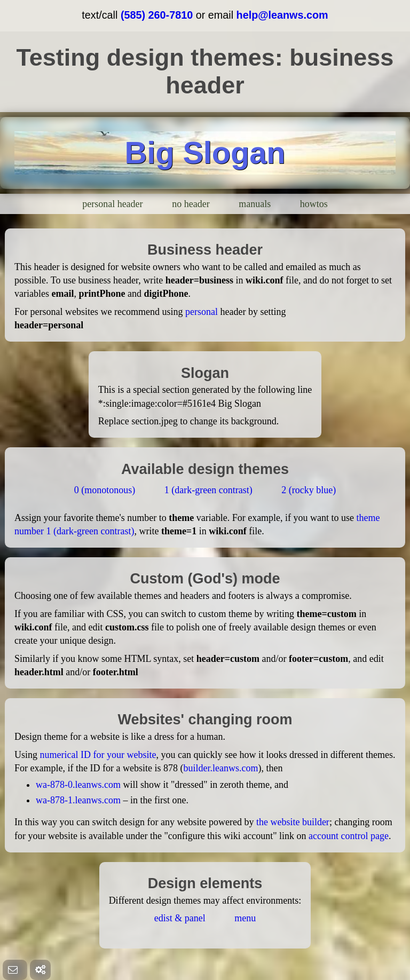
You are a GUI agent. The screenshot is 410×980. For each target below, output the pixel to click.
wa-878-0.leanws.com (78, 785)
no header (191, 204)
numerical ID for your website (98, 755)
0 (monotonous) (105, 490)
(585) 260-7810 (157, 15)
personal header (112, 204)
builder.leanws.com (220, 768)
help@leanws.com (282, 15)
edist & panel (180, 918)
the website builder (293, 822)
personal (202, 312)
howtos (314, 204)
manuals (255, 204)
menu (245, 918)
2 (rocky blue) (309, 490)
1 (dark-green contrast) (208, 490)
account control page (349, 836)
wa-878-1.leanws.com (78, 800)
